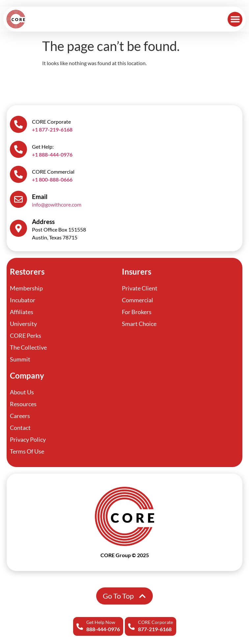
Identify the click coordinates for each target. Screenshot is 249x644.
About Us (22, 392)
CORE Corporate (155, 622)
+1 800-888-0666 (52, 179)
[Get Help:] (18, 149)
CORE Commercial (53, 172)
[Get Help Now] (80, 627)
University (23, 324)
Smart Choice (139, 324)
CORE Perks (26, 335)
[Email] (18, 199)
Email (40, 197)
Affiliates (22, 312)
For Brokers (137, 312)
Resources (23, 404)
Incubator (23, 300)
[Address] (18, 228)
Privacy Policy (28, 439)
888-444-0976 (103, 629)
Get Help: (43, 147)
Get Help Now (101, 622)
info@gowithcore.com (57, 204)
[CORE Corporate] (131, 627)
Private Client (140, 288)
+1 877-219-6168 (52, 129)
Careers (20, 416)
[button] (235, 19)
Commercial (138, 300)
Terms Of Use (27, 451)
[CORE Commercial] (18, 174)
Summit (20, 359)
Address (43, 222)
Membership (26, 288)
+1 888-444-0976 (52, 154)
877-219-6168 (155, 629)
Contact (20, 428)
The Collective (28, 347)
